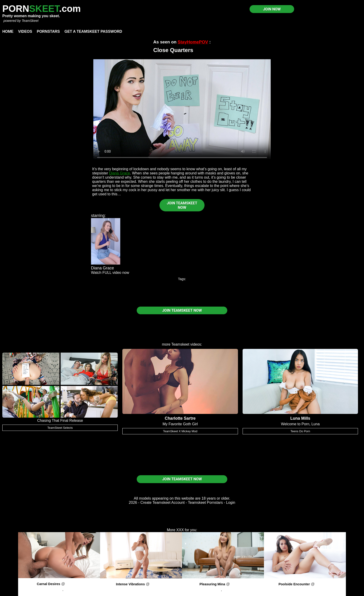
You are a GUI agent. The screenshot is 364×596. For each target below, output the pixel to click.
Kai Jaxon (72, 589)
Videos (25, 31)
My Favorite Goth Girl (180, 424)
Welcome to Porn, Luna (300, 424)
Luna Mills (300, 418)
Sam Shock (232, 590)
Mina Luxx (213, 590)
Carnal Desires (48, 584)
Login (231, 503)
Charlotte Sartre (180, 418)
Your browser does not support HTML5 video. (182, 109)
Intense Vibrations (130, 584)
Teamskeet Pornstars (205, 503)
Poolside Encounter (294, 584)
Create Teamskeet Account (163, 503)
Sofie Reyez (305, 590)
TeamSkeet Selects (60, 428)
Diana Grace (120, 173)
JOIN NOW (272, 9)
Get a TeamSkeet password (93, 31)
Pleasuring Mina (212, 584)
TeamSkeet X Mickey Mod (180, 431)
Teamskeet (180, 344)
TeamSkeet (30, 21)
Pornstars (48, 31)
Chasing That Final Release (60, 421)
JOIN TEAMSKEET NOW (182, 205)
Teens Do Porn (300, 431)
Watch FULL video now (110, 273)
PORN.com (42, 9)
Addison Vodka (50, 589)
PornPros (74, 584)
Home (8, 31)
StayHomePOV (193, 42)
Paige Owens (141, 590)
